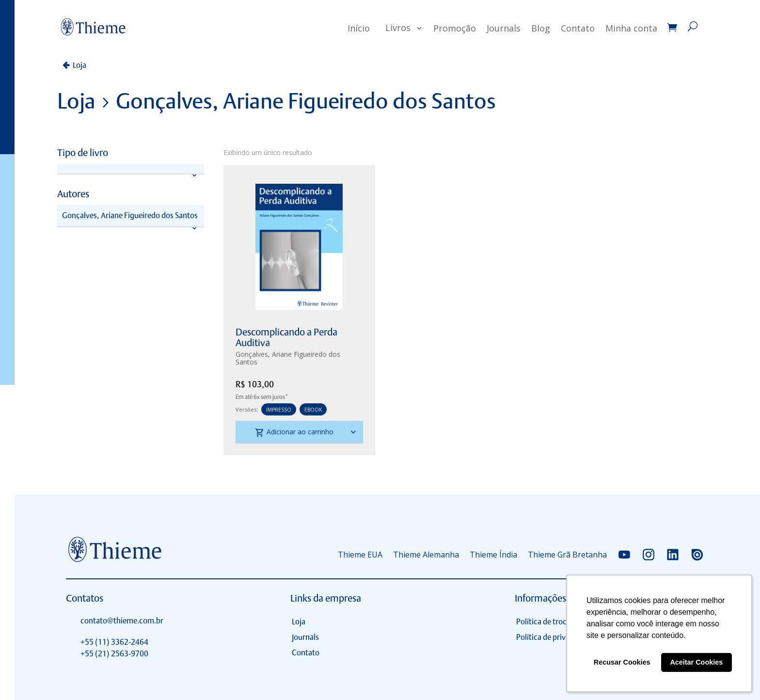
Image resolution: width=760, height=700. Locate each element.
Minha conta (631, 28)
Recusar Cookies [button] (622, 662)
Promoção (455, 28)
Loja (79, 65)
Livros (398, 28)
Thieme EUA (360, 555)
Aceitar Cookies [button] (696, 662)
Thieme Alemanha (426, 555)
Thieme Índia (493, 555)
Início (359, 28)
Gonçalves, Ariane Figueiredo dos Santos (288, 358)
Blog (541, 28)
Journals (504, 28)
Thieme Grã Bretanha (567, 555)
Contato (578, 28)
